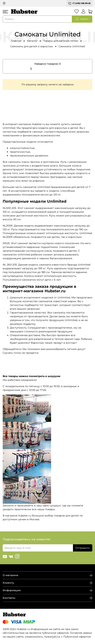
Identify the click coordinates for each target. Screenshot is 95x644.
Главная (16, 41)
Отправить (83, 548)
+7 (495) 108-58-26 (81, 3)
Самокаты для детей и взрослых (32, 46)
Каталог (32, 41)
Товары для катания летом (61, 41)
